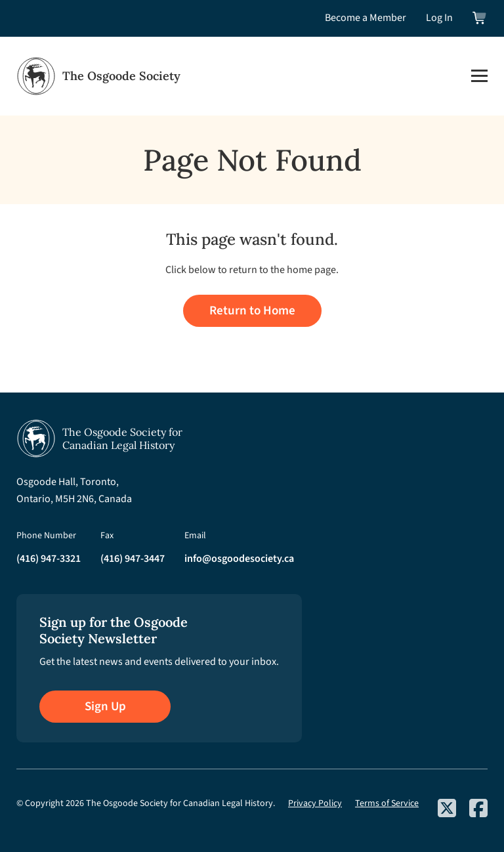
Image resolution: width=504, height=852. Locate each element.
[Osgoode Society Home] (98, 76)
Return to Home (252, 311)
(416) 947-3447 (133, 559)
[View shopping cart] (480, 18)
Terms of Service (387, 803)
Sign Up (105, 707)
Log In (439, 18)
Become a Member (366, 18)
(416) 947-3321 (49, 559)
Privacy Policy (315, 803)
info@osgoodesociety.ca (239, 559)
